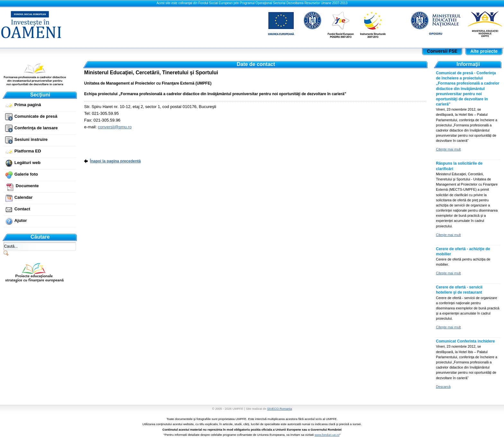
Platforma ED (28, 151)
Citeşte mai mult (448, 149)
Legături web (27, 163)
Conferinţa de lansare (36, 128)
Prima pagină (28, 105)
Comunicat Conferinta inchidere (465, 341)
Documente (27, 186)
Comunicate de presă (36, 116)
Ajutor (21, 220)
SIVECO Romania (279, 409)
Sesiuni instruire (31, 139)
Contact (22, 209)
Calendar (23, 197)
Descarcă (443, 387)
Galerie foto (26, 174)
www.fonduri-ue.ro (327, 435)
